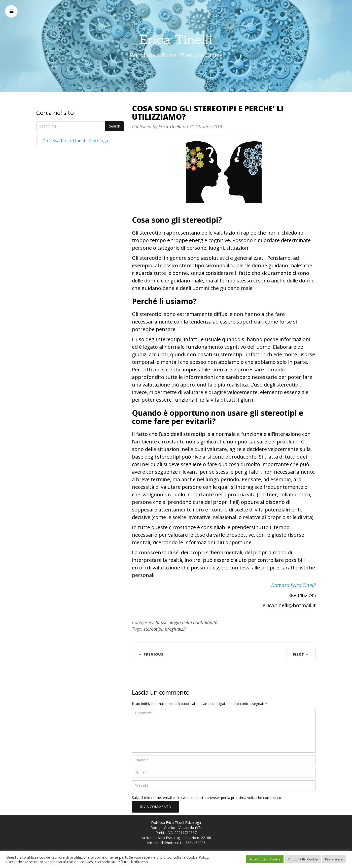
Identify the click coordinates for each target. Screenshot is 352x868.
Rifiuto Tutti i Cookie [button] (303, 859)
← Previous (151, 654)
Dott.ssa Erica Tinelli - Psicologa (75, 141)
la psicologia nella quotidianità (187, 622)
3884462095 (195, 843)
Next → (301, 654)
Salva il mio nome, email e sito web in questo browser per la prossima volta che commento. (207, 798)
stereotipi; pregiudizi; (165, 629)
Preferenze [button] (334, 859)
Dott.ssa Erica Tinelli (293, 585)
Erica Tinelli (176, 40)
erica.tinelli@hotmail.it (164, 843)
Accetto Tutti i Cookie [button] (265, 859)
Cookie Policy (197, 857)
